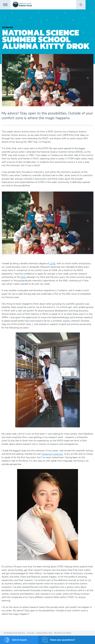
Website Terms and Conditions (63, 633)
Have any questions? (63, 640)
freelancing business (52, 454)
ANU (24, 277)
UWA (52, 263)
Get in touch (19, 640)
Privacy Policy (31, 633)
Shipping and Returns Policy (44, 633)
